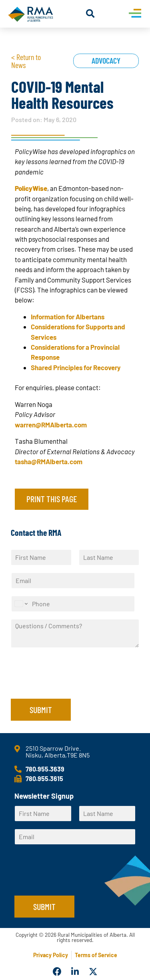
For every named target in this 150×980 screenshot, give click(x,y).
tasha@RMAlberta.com (49, 461)
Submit (41, 709)
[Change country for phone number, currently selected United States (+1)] (21, 604)
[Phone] (73, 604)
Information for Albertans (68, 317)
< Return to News (26, 61)
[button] (90, 14)
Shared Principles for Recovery (76, 367)
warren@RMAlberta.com (51, 425)
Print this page (52, 499)
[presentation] (72, 685)
